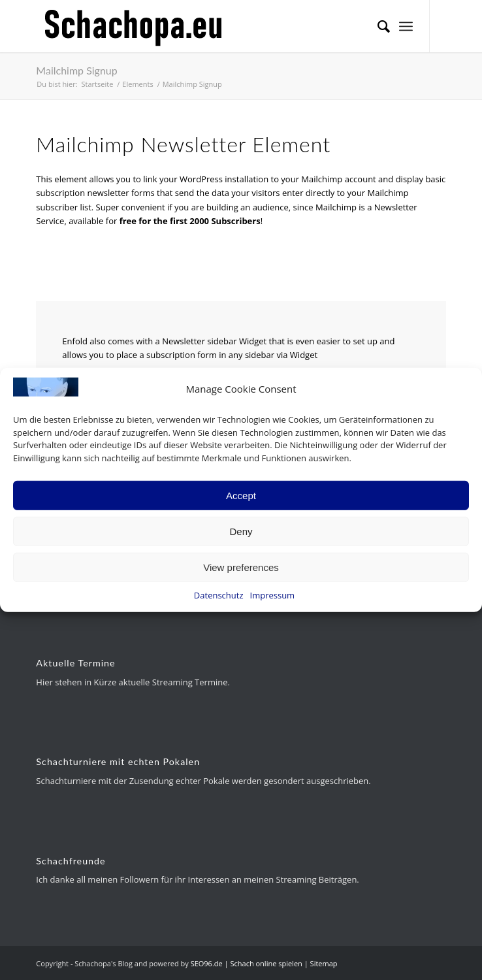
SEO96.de (207, 963)
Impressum (273, 595)
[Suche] (377, 26)
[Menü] (406, 26)
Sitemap (324, 963)
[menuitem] (377, 26)
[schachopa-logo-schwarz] (200, 26)
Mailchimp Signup (76, 70)
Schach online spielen (266, 963)
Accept (241, 495)
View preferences (241, 567)
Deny (241, 531)
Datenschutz (219, 595)
